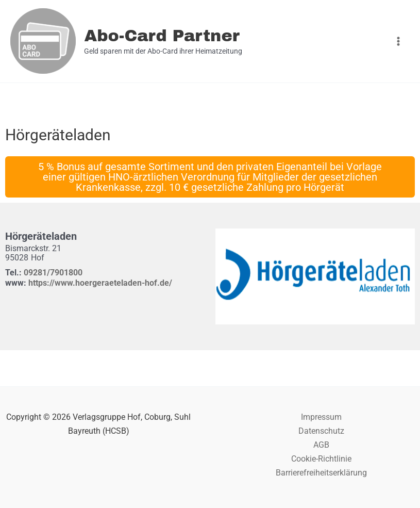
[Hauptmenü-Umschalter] (398, 42)
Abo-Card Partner (162, 36)
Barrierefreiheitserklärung (321, 473)
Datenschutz (321, 431)
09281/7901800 (53, 273)
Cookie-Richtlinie (321, 459)
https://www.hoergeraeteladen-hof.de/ (100, 283)
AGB (321, 445)
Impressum (321, 417)
